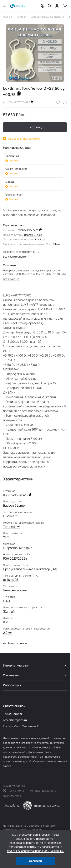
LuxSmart (41, 239)
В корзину (35, 127)
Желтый (9, 611)
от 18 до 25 (11, 580)
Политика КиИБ (12, 796)
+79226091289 (13, 714)
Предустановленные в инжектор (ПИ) (30, 569)
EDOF (7, 601)
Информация (12, 685)
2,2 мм (8, 633)
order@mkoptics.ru (15, 720)
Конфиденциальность (43, 791)
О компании (11, 675)
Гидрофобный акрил (18, 548)
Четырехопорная (15, 590)
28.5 (6, 537)
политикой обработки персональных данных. (36, 851)
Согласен (35, 861)
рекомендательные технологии (22, 829)
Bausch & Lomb (33, 235)
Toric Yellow (53, 244)
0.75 (6, 622)
